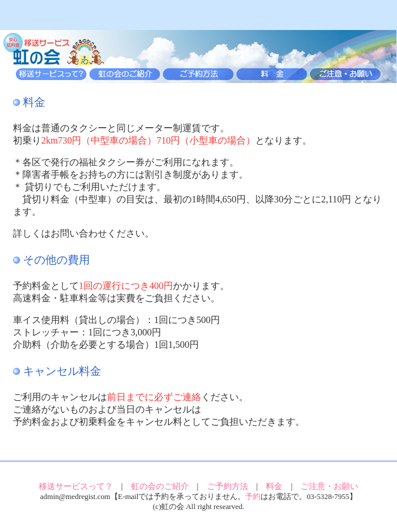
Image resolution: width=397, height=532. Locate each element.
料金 (274, 486)
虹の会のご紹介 (160, 486)
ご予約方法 (228, 486)
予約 (253, 497)
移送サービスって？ (76, 486)
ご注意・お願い (329, 486)
